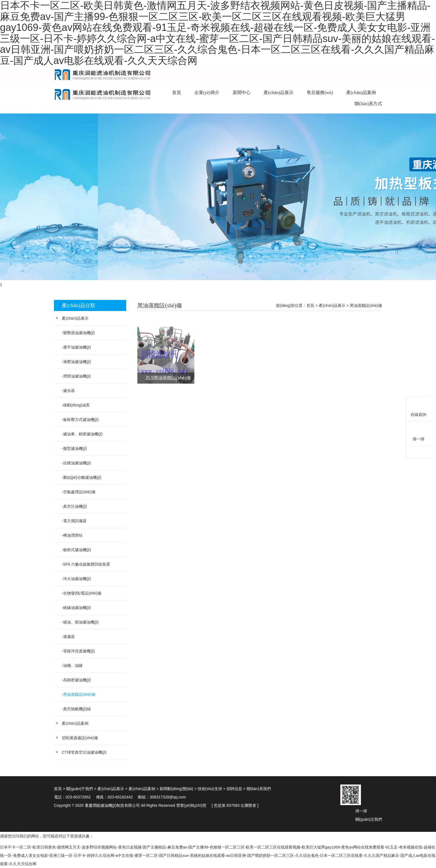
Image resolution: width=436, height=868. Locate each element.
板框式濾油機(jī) (77, 550)
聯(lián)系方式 (368, 104)
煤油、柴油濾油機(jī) (81, 622)
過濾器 (69, 637)
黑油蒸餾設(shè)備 (79, 694)
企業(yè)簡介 (207, 93)
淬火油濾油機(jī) (77, 579)
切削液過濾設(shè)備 (80, 738)
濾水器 (69, 391)
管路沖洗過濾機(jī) (79, 651)
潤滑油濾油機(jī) (77, 376)
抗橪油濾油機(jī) (77, 463)
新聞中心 (242, 93)
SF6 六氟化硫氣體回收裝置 (87, 564)
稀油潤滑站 (73, 535)
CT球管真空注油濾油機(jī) (84, 752)
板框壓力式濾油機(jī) (81, 420)
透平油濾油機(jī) (77, 347)
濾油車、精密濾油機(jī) (83, 434)
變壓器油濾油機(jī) (79, 333)
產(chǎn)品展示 (278, 93)
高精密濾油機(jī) (77, 680)
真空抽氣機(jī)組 (77, 709)
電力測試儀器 (75, 521)
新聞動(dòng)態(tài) (176, 789)
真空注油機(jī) (75, 506)
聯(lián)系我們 (259, 789)
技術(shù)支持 (210, 789)
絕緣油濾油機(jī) (77, 608)
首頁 (177, 93)
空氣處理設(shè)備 (79, 492)
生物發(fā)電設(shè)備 (82, 593)
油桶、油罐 (73, 665)
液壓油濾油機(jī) (77, 362)
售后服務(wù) (320, 93)
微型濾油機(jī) (75, 448)
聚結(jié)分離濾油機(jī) (82, 477)
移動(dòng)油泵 (76, 405)
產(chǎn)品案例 (361, 93)
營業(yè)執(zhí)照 (191, 805)
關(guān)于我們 (80, 789)
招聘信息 (234, 789)
